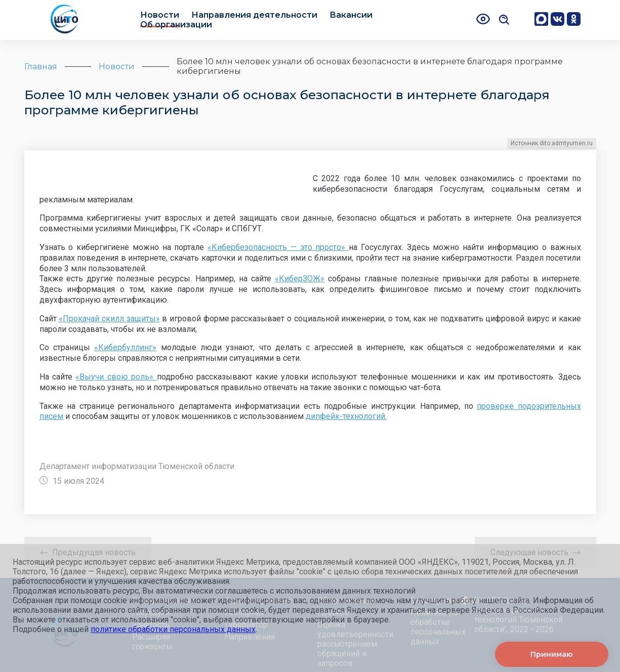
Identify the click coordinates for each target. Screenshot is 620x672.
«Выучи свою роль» (116, 377)
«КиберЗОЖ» (300, 279)
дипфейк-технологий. (346, 416)
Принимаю (552, 654)
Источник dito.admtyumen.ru (552, 143)
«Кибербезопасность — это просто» (278, 247)
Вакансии (351, 15)
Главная (41, 67)
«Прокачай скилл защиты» (109, 319)
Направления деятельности (254, 15)
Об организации (176, 25)
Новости (160, 15)
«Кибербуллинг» (125, 347)
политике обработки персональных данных (173, 629)
